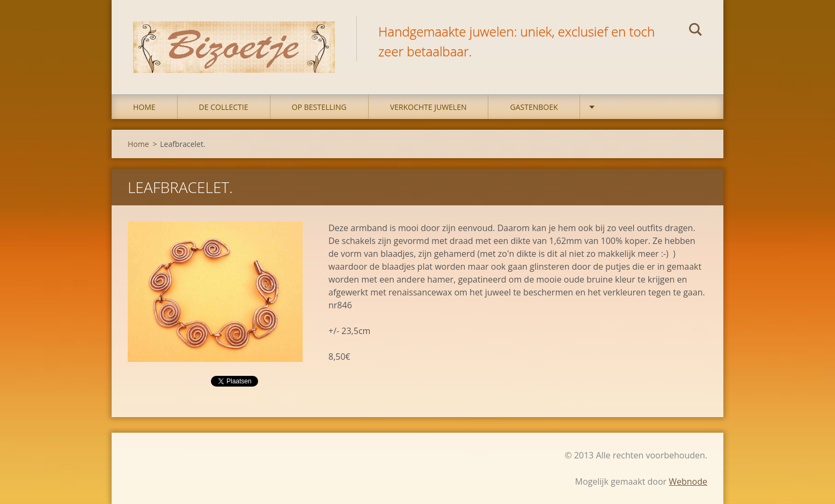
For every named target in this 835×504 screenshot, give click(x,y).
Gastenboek (534, 107)
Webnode (688, 481)
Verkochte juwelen (429, 107)
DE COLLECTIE (224, 107)
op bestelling (319, 107)
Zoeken (695, 31)
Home (144, 107)
